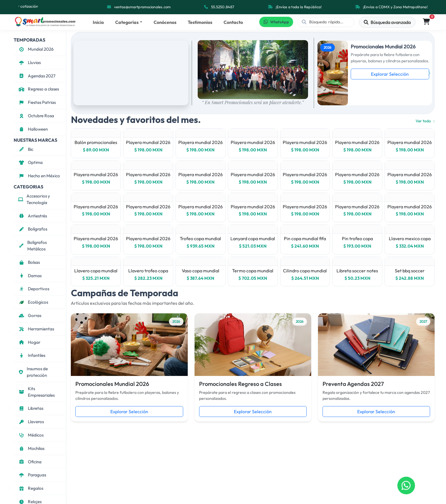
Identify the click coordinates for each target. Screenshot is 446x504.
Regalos (31, 488)
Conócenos (165, 22)
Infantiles (32, 355)
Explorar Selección (390, 74)
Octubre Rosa (36, 116)
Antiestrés (32, 216)
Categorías (127, 22)
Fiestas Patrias (37, 102)
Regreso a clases (38, 89)
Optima (30, 162)
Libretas (31, 408)
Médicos (31, 435)
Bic (26, 149)
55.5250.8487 (223, 7)
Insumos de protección (33, 372)
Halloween (33, 129)
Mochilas (31, 448)
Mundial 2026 (36, 49)
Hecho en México (39, 176)
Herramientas (36, 329)
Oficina (30, 462)
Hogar (29, 342)
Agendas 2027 (37, 76)
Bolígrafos (33, 229)
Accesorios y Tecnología (34, 199)
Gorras (30, 315)
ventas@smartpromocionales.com (142, 7)
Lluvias (29, 62)
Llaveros (31, 422)
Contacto (233, 22)
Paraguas (32, 475)
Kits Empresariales (36, 392)
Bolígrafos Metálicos (32, 246)
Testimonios (200, 22)
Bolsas (29, 262)
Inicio (98, 22)
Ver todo (425, 121)
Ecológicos (33, 302)
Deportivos (34, 289)
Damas (30, 276)
